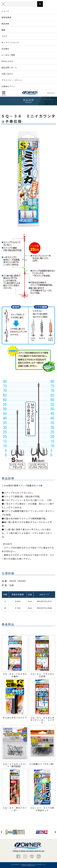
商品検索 (5, 24)
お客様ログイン (8, 86)
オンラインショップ (10, 42)
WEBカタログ (8, 61)
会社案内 (5, 49)
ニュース (5, 11)
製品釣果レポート (9, 67)
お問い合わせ (7, 74)
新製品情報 (6, 17)
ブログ (4, 36)
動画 (3, 30)
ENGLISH (51, 93)
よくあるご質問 (8, 55)
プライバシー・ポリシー (12, 80)
